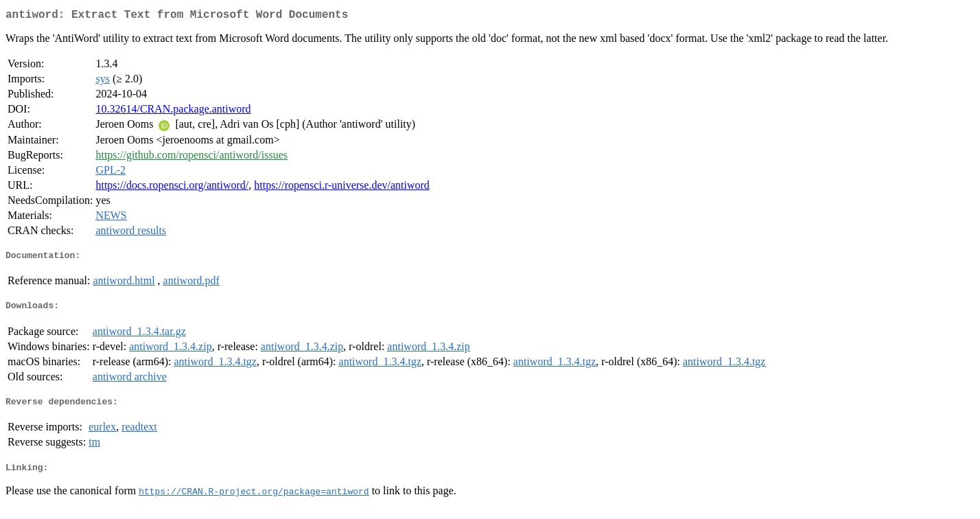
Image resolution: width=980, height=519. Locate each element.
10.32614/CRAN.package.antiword (173, 112)
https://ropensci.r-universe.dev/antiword (342, 188)
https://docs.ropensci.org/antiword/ (172, 188)
